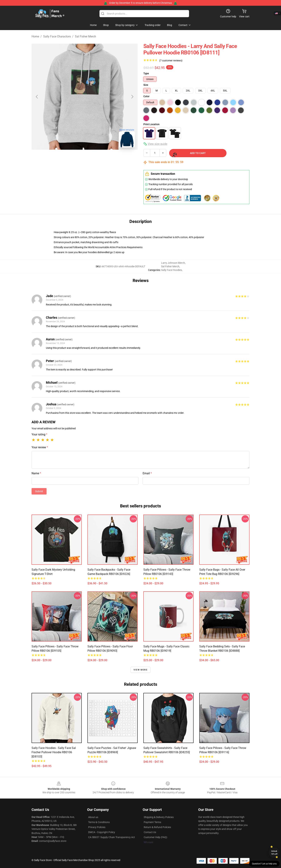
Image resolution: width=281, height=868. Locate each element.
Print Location (151, 124)
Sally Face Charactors (57, 36)
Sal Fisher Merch (85, 36)
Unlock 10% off (274, 853)
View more (140, 670)
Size (146, 85)
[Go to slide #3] (103, 158)
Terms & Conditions (99, 822)
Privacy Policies (97, 827)
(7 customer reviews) (171, 61)
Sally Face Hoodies (172, 270)
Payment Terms (152, 822)
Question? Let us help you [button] (264, 864)
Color (146, 96)
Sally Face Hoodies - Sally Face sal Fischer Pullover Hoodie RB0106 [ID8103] (54, 752)
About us (93, 817)
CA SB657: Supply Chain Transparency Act (112, 837)
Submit (39, 491)
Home (35, 36)
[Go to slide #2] (85, 158)
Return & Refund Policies (157, 827)
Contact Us (150, 832)
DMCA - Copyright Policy (102, 832)
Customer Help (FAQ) (155, 837)
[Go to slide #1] (66, 158)
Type (146, 73)
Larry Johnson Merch (173, 263)
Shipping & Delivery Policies (159, 817)
